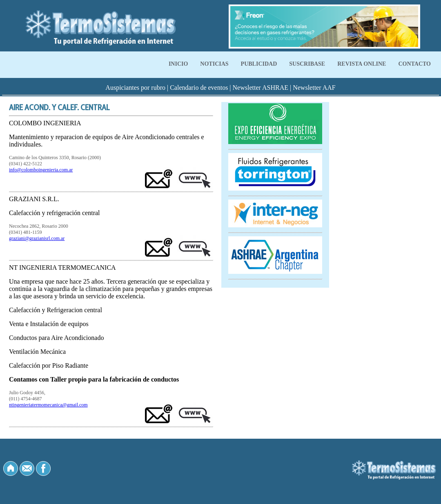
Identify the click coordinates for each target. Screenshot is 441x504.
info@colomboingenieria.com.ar (41, 170)
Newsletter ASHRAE (261, 88)
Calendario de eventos (199, 88)
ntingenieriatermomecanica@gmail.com (48, 405)
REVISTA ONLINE (362, 64)
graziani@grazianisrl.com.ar (37, 238)
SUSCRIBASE (307, 64)
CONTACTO (414, 64)
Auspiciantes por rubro (135, 88)
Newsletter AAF (314, 88)
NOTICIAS (214, 64)
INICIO (178, 64)
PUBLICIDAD (259, 64)
